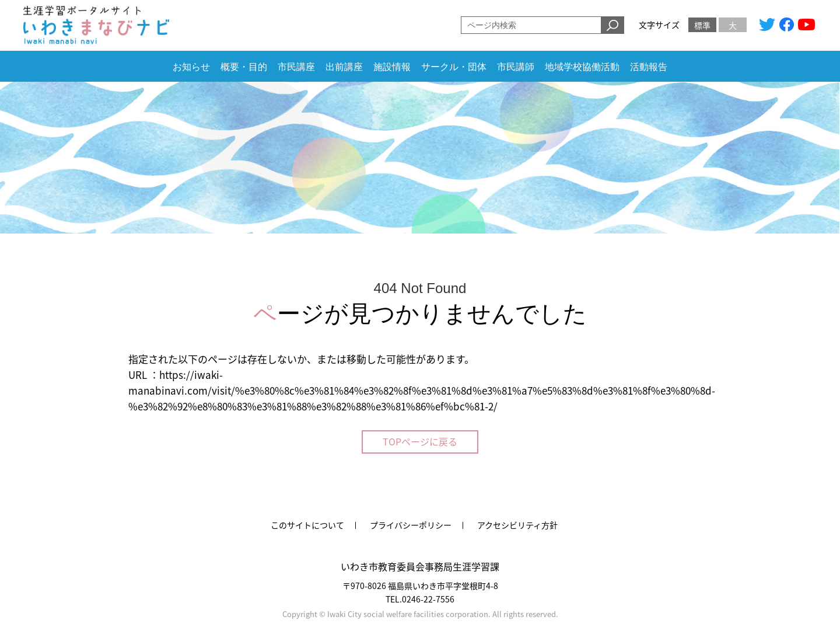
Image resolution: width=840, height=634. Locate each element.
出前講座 (344, 67)
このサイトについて (307, 525)
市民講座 (296, 67)
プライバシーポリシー (411, 525)
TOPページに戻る (420, 441)
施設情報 (392, 67)
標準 (702, 25)
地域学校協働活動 (582, 67)
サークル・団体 (454, 67)
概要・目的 (244, 67)
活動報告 (649, 67)
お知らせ (191, 67)
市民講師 (516, 67)
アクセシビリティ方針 (517, 525)
